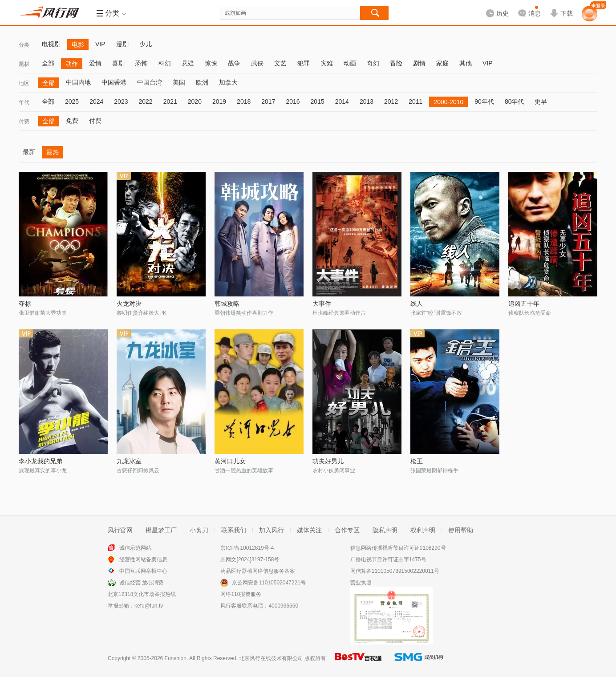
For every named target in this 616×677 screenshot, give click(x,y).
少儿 (146, 44)
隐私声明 (385, 530)
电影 (78, 45)
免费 (72, 121)
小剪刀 (199, 530)
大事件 (322, 304)
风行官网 (120, 530)
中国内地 (78, 82)
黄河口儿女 (230, 461)
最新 (29, 152)
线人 (417, 304)
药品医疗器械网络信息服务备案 (258, 571)
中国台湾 (150, 82)
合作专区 (347, 530)
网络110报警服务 (241, 594)
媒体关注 (309, 530)
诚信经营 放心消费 (141, 583)
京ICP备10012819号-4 (247, 548)
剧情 (419, 63)
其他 (466, 63)
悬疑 (188, 63)
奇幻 (373, 63)
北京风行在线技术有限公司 (271, 658)
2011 (415, 101)
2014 (342, 101)
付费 (24, 122)
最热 (53, 152)
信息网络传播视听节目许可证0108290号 (398, 548)
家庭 (442, 63)
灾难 (327, 63)
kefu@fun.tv (149, 606)
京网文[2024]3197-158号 (250, 559)
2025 (72, 101)
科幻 (165, 63)
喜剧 (118, 63)
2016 (293, 101)
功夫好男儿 (328, 461)
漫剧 (122, 44)
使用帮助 (461, 530)
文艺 (280, 63)
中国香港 (114, 82)
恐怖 (142, 63)
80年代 (515, 101)
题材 (24, 64)
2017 (268, 101)
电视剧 (51, 44)
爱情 (95, 63)
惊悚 (211, 63)
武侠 (257, 63)
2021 (170, 101)
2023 (121, 101)
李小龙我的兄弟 (41, 461)
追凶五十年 (524, 304)
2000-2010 (448, 102)
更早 (541, 101)
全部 (48, 63)
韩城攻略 (227, 304)
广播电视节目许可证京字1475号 (388, 559)
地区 (24, 83)
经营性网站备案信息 (143, 559)
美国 (179, 82)
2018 (244, 101)
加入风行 (272, 530)
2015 (318, 101)
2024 (96, 101)
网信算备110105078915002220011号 (395, 571)
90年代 (484, 101)
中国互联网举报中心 (143, 571)
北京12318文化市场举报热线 (142, 594)
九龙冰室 (129, 461)
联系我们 (234, 530)
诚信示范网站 (135, 548)
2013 (367, 101)
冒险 (396, 63)
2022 (145, 101)
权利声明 (423, 530)
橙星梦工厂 (161, 530)
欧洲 (202, 82)
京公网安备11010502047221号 (269, 583)
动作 (72, 64)
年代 (24, 102)
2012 (391, 101)
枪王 (417, 461)
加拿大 (228, 82)
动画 (350, 63)
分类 (24, 45)
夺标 (25, 304)
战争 (234, 63)
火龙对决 (129, 304)
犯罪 (304, 63)
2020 (195, 101)
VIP (100, 44)
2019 (219, 101)
